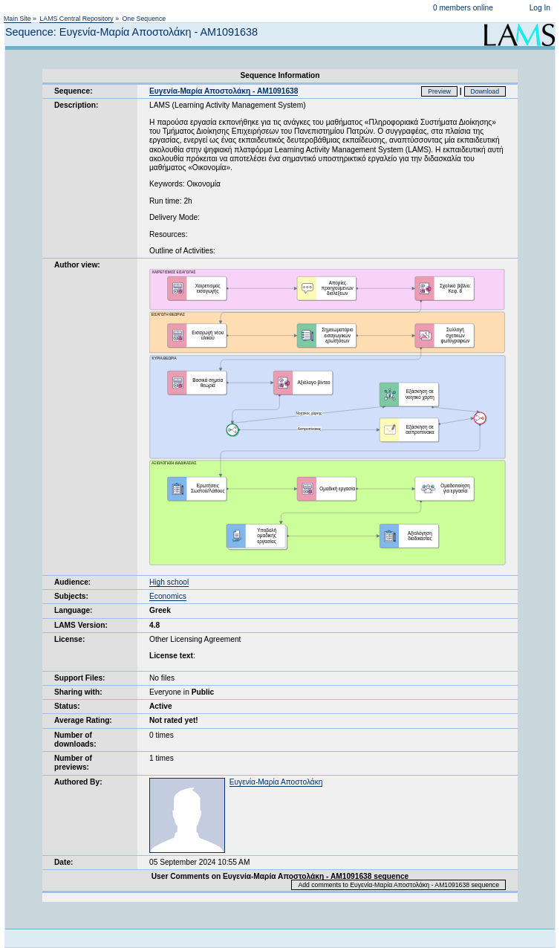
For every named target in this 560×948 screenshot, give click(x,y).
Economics (168, 596)
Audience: (72, 582)
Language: (74, 610)
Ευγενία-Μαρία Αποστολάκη (276, 782)
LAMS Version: (81, 625)
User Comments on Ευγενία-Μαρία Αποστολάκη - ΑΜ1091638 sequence (280, 876)
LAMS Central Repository (76, 19)
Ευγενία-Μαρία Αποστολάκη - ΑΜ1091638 (224, 91)
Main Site (17, 19)
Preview (439, 91)
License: (69, 639)
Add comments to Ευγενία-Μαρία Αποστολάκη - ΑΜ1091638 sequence (398, 885)
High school (169, 582)
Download (485, 91)
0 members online (463, 8)
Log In (540, 8)
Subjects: (71, 596)
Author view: (77, 265)
